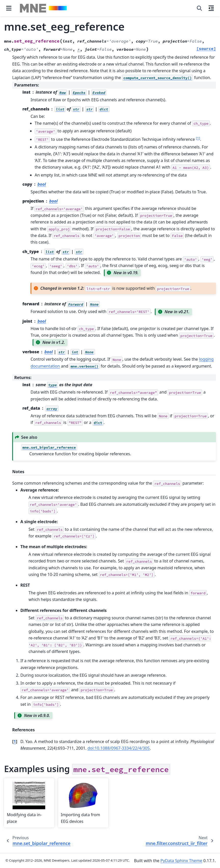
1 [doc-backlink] (15, 741)
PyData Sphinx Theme (181, 861)
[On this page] (211, 8)
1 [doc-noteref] (198, 138)
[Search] (199, 8)
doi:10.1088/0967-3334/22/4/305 (119, 748)
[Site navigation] (9, 8)
